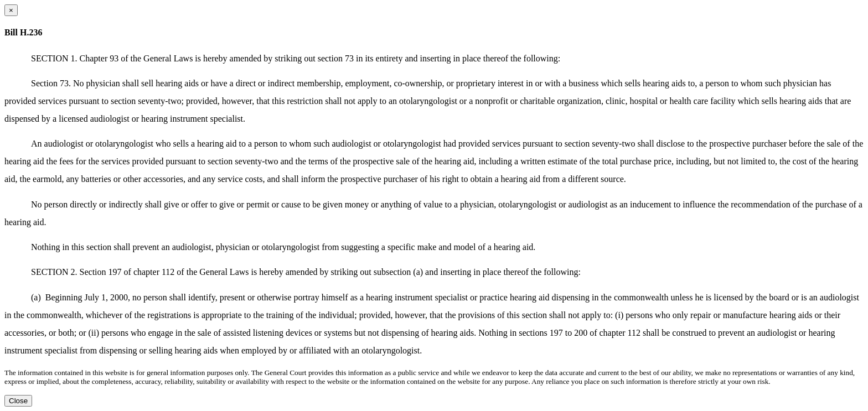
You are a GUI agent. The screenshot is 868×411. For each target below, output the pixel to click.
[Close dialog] (11, 10)
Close (18, 401)
